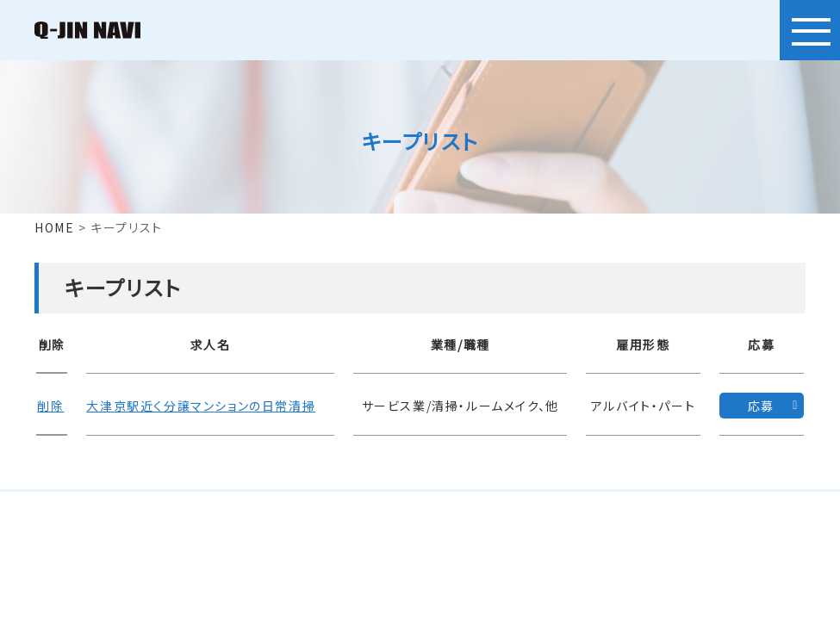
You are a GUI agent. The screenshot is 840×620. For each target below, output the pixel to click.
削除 (50, 405)
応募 (761, 405)
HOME (54, 227)
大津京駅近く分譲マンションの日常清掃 (199, 405)
